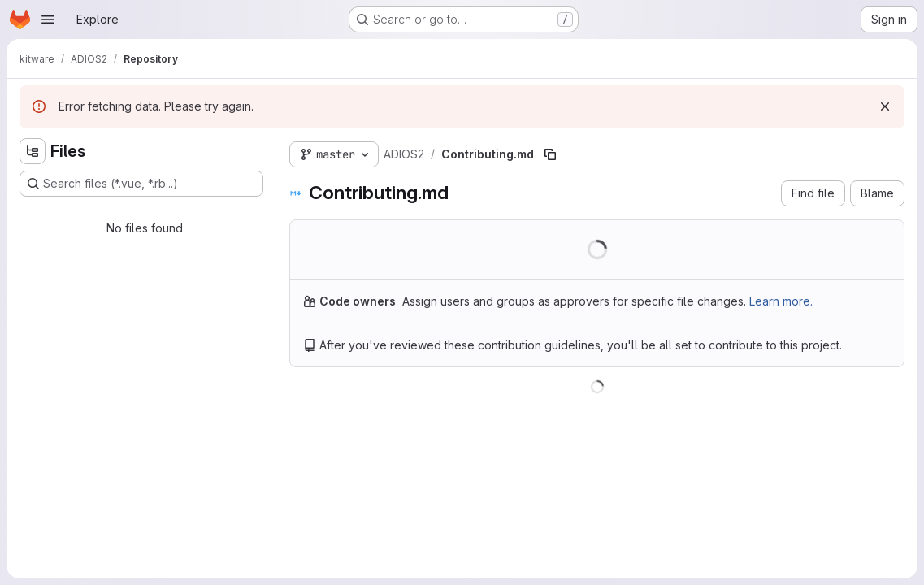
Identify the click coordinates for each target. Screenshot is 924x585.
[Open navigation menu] (48, 19)
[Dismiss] (885, 106)
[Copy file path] (550, 154)
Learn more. (781, 301)
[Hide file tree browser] (33, 151)
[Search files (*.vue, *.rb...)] (141, 184)
